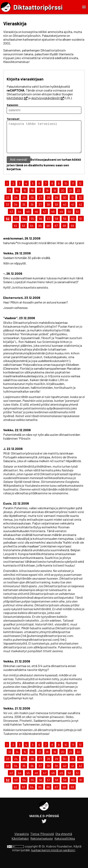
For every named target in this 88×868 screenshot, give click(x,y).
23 (8, 204)
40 (65, 211)
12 (80, 190)
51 (77, 218)
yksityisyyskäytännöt (48, 98)
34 (16, 211)
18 (47, 197)
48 (53, 218)
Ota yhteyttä (64, 840)
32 (80, 204)
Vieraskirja (22, 840)
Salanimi (12, 105)
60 (73, 225)
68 (64, 232)
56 (40, 225)
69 (72, 232)
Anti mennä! (19, 166)
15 (25, 197)
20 (63, 197)
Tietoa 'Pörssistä (42, 840)
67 (56, 232)
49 (61, 218)
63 (24, 232)
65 (40, 232)
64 (32, 232)
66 (48, 232)
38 (48, 211)
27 (40, 204)
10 (66, 190)
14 (17, 197)
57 (49, 225)
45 (28, 218)
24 (16, 204)
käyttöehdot (17, 98)
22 (78, 197)
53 (16, 225)
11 (73, 190)
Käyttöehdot (20, 845)
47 (45, 218)
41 (73, 211)
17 (40, 197)
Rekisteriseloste (42, 845)
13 (10, 197)
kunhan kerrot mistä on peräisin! (53, 856)
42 (80, 211)
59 (65, 225)
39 (56, 211)
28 (48, 204)
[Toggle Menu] (84, 7)
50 (69, 218)
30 (65, 204)
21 (71, 197)
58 (57, 225)
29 (56, 204)
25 (24, 204)
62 (16, 232)
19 (55, 197)
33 (7, 211)
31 (73, 204)
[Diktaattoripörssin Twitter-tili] (44, 828)
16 (32, 197)
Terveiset (13, 119)
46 (36, 218)
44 (20, 218)
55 (32, 225)
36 (32, 211)
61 (81, 225)
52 (8, 225)
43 (11, 218)
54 (24, 225)
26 (32, 204)
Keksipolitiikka (65, 845)
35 (24, 211)
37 (40, 211)
